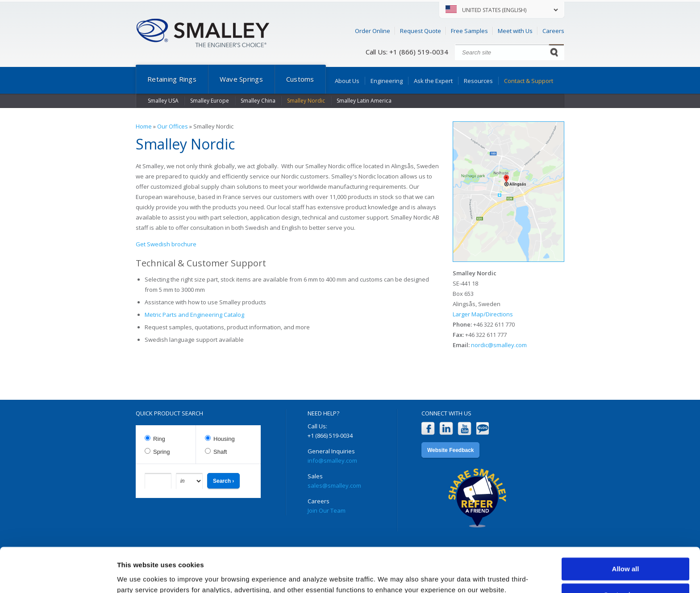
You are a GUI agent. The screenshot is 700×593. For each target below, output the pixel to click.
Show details (138, 575)
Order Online (373, 31)
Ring (159, 439)
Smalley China (258, 101)
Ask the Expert (433, 81)
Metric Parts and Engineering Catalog (194, 315)
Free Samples (469, 31)
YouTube (465, 429)
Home (144, 126)
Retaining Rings (172, 79)
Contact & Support (529, 81)
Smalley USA (163, 101)
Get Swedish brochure (166, 244)
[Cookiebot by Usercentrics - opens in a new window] (58, 576)
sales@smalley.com (334, 485)
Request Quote (421, 31)
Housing (224, 439)
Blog (483, 429)
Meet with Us (515, 31)
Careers (553, 31)
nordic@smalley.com (499, 345)
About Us (347, 81)
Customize (626, 556)
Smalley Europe (210, 101)
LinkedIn (446, 429)
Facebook (428, 429)
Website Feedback (450, 450)
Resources (478, 81)
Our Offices (173, 126)
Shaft (220, 452)
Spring (162, 452)
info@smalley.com (332, 460)
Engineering (387, 81)
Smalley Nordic (306, 101)
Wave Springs (241, 79)
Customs (300, 79)
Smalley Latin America (364, 101)
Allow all (626, 530)
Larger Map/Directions (483, 314)
